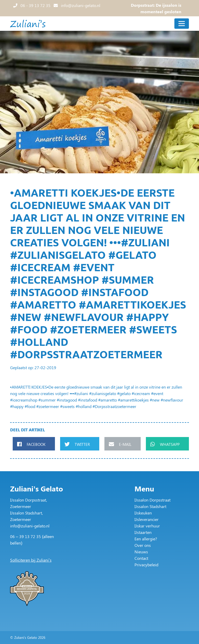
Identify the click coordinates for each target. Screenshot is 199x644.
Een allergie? (146, 539)
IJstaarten (143, 532)
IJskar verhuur (147, 526)
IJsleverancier (147, 519)
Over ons (143, 545)
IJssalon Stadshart (150, 506)
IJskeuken (143, 513)
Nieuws (141, 552)
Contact (141, 558)
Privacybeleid (146, 565)
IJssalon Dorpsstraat (152, 500)
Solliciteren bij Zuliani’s (31, 560)
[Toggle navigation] (182, 24)
